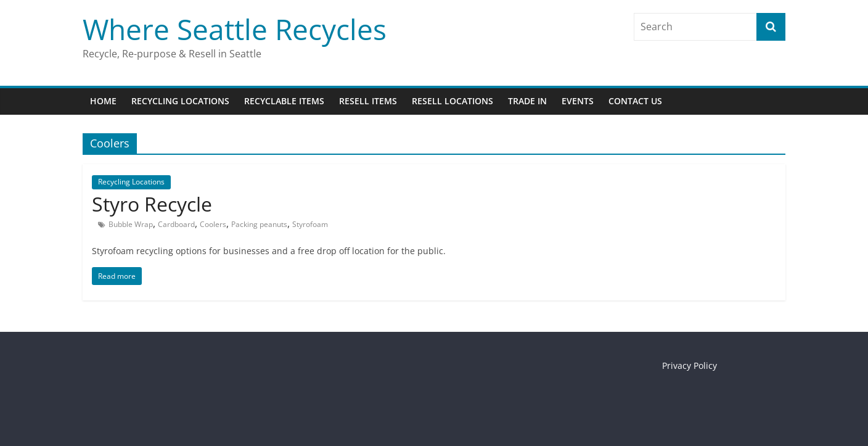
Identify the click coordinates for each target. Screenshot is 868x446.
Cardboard (176, 224)
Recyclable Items (284, 101)
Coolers (213, 224)
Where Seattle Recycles (235, 29)
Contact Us (635, 101)
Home (103, 101)
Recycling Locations (180, 101)
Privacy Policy (690, 365)
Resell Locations (452, 101)
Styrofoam (310, 224)
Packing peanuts (259, 224)
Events (578, 101)
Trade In (527, 101)
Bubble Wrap (131, 224)
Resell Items (368, 101)
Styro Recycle (152, 204)
